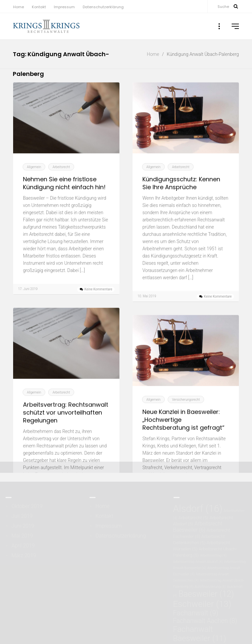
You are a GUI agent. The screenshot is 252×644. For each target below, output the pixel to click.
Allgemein (34, 175)
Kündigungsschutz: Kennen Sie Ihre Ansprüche (181, 191)
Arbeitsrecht (61, 175)
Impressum (64, 7)
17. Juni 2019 (28, 297)
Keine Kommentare (98, 297)
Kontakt (39, 7)
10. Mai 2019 (147, 304)
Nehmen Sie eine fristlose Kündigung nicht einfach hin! (64, 191)
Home (19, 7)
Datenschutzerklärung (103, 7)
